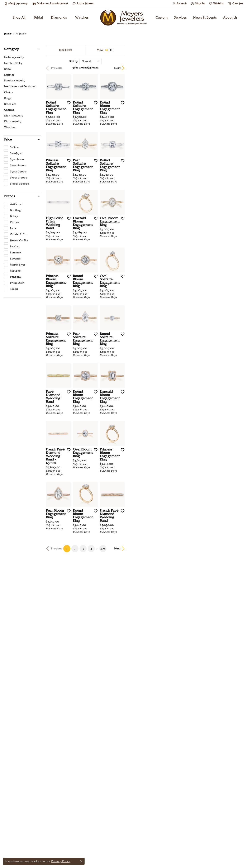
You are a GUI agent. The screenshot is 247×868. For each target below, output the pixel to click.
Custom (162, 18)
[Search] (180, 4)
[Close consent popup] (81, 861)
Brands (9, 196)
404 (162, 757)
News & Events (205, 18)
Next (236, 68)
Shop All (19, 18)
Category (11, 49)
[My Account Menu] (198, 4)
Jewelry (8, 34)
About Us (230, 18)
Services (180, 18)
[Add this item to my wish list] (108, 142)
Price (8, 140)
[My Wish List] (217, 4)
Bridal (38, 18)
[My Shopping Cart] (236, 4)
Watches (82, 18)
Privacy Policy (61, 861)
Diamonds (59, 18)
